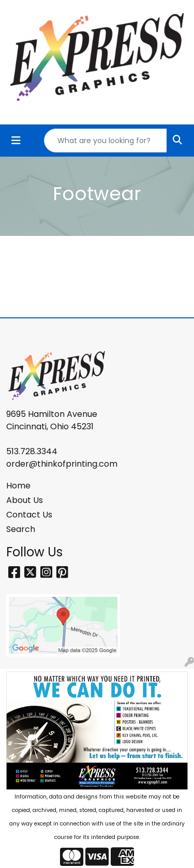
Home (18, 486)
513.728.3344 (32, 451)
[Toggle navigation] (16, 141)
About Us (25, 500)
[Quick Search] (106, 141)
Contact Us (29, 515)
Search (21, 529)
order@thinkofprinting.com (62, 464)
